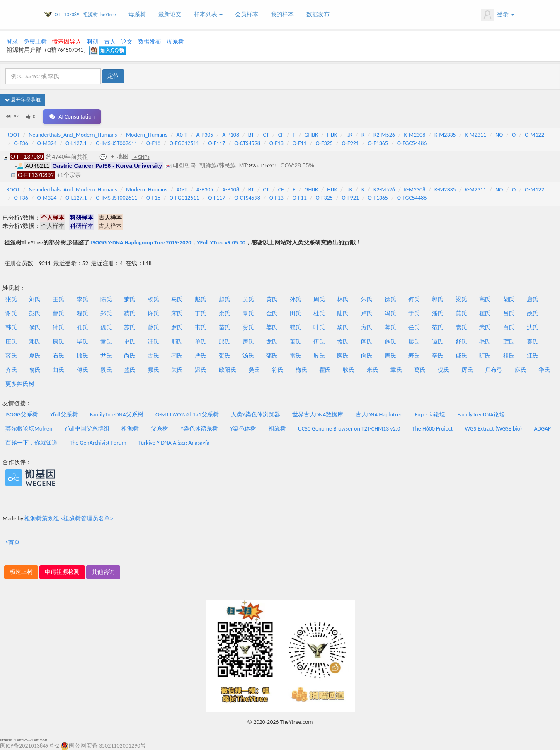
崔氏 (485, 313)
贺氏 (225, 356)
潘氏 (438, 313)
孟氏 (343, 342)
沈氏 (533, 328)
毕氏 (82, 342)
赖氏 (296, 328)
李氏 (82, 299)
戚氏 (461, 356)
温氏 (201, 370)
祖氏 (509, 356)
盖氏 (390, 356)
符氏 (278, 370)
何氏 (414, 299)
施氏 (390, 342)
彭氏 (35, 313)
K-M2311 (475, 135)
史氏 (130, 342)
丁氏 (201, 313)
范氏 (438, 328)
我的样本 (282, 14)
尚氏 (130, 356)
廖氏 (414, 342)
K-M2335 (445, 135)
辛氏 (438, 356)
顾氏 (82, 356)
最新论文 (170, 14)
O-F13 (276, 143)
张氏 (11, 299)
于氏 (414, 313)
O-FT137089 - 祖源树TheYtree (85, 15)
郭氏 (438, 299)
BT (251, 135)
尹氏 (106, 356)
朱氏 (367, 299)
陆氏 (343, 313)
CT (266, 135)
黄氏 (272, 299)
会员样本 (247, 14)
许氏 (153, 313)
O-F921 (350, 143)
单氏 (201, 342)
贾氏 (248, 328)
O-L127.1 (76, 143)
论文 (127, 42)
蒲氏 (272, 356)
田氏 (296, 313)
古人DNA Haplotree (379, 415)
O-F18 (153, 143)
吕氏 (509, 313)
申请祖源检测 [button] (62, 572)
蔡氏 (130, 313)
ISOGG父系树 (22, 415)
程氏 (82, 313)
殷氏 (319, 356)
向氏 (367, 356)
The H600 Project (433, 429)
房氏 (248, 342)
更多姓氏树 (20, 384)
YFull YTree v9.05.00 (221, 243)
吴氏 (248, 299)
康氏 (58, 342)
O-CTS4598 (247, 143)
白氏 (509, 328)
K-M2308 (415, 135)
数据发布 (318, 14)
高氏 (485, 299)
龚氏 (509, 342)
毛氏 (485, 342)
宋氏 (177, 313)
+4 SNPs (141, 157)
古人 (110, 42)
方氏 (367, 328)
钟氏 (58, 328)
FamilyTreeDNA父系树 (117, 415)
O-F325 (324, 143)
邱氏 (225, 342)
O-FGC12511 (184, 143)
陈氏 (106, 299)
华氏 (544, 370)
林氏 (343, 299)
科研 (93, 42)
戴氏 (201, 299)
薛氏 (11, 356)
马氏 (177, 299)
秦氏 (533, 342)
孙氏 (296, 299)
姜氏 (272, 328)
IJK (349, 135)
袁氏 (461, 328)
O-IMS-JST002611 (116, 143)
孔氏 (82, 328)
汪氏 (153, 342)
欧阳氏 (228, 370)
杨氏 (153, 299)
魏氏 (106, 328)
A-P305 (205, 135)
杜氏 (319, 313)
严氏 (201, 356)
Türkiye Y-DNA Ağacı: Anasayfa (174, 443)
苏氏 (130, 328)
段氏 (106, 370)
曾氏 (153, 328)
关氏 (177, 370)
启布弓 (494, 370)
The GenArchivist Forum (98, 443)
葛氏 (420, 370)
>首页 (13, 542)
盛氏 (130, 370)
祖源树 (130, 429)
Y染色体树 (244, 429)
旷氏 (485, 356)
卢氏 (367, 313)
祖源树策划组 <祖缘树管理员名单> (69, 519)
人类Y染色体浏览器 (256, 415)
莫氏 (461, 313)
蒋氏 (390, 328)
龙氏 (272, 342)
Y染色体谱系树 (200, 429)
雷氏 (296, 356)
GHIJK (312, 135)
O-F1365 (378, 143)
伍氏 (319, 342)
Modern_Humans (147, 135)
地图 (123, 156)
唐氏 (533, 299)
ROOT (13, 135)
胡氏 (509, 299)
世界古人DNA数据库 (318, 415)
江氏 (533, 356)
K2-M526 (384, 135)
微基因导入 (67, 42)
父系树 (160, 429)
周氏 (319, 299)
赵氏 (225, 299)
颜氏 (153, 370)
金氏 (272, 313)
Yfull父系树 (64, 415)
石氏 (58, 356)
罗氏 (177, 328)
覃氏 (248, 313)
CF (281, 135)
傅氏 (82, 370)
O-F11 (300, 143)
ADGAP (542, 429)
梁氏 (461, 299)
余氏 (225, 313)
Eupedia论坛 (430, 415)
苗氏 (225, 328)
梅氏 (301, 370)
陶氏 (343, 356)
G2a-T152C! (262, 166)
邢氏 (177, 342)
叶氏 (319, 328)
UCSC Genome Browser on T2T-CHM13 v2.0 (349, 429)
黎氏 (343, 328)
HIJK (332, 135)
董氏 (296, 342)
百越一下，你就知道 (32, 443)
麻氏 (521, 370)
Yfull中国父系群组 (87, 429)
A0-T (182, 135)
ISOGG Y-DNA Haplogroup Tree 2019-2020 (141, 243)
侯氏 (35, 328)
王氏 (58, 299)
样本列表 (208, 14)
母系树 (137, 14)
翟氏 (325, 370)
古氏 (153, 356)
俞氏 (35, 370)
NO (499, 135)
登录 (498, 15)
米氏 (373, 370)
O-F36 (21, 143)
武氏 (485, 328)
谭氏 (438, 342)
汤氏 (248, 356)
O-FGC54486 (412, 143)
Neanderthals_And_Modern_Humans (73, 135)
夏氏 (35, 356)
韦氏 (201, 328)
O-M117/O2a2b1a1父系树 (187, 415)
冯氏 (390, 313)
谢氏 (11, 313)
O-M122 (535, 135)
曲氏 (58, 370)
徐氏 (390, 299)
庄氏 (11, 342)
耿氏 (349, 370)
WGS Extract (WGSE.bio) (493, 429)
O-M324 (47, 143)
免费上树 (35, 42)
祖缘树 (277, 429)
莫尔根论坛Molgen (29, 429)
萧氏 (130, 299)
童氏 (106, 342)
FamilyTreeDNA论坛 (481, 415)
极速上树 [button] (21, 572)
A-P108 (231, 135)
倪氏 (444, 370)
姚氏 (533, 313)
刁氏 (177, 356)
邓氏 (35, 342)
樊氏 (254, 370)
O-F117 (217, 143)
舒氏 (461, 342)
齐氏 (11, 370)
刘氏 (35, 299)
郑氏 (106, 313)
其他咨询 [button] (103, 572)
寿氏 (414, 356)
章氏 (396, 370)
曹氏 (58, 313)
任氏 (414, 328)
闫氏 (367, 342)
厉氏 (467, 370)
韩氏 (11, 328)
